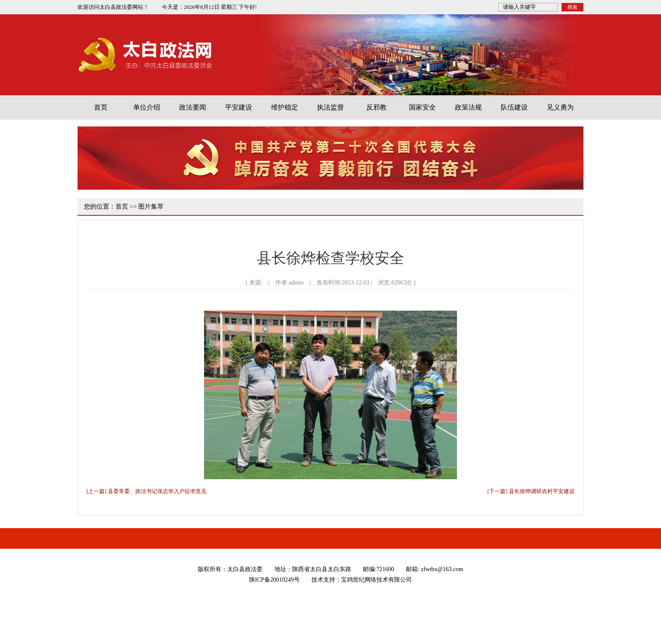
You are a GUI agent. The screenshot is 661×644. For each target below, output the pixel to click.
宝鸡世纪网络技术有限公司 (376, 580)
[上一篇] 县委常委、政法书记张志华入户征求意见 (146, 491)
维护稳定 (285, 107)
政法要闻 (193, 107)
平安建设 (239, 107)
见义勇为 (560, 107)
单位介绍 (147, 107)
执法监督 (330, 107)
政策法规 (468, 107)
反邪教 (376, 107)
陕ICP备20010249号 (274, 580)
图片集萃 (151, 207)
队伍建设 (514, 107)
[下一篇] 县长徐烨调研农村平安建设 (531, 491)
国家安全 (422, 107)
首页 (101, 107)
